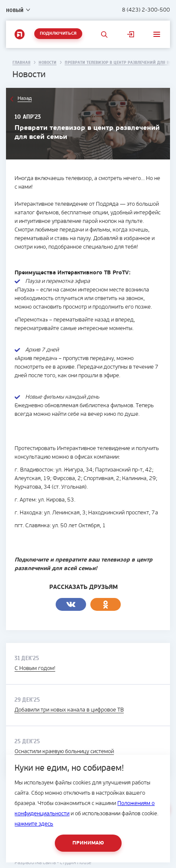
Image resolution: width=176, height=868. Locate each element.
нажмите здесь (34, 824)
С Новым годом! (35, 668)
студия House (76, 863)
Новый (15, 10)
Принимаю (88, 843)
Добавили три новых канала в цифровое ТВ (69, 710)
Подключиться (58, 34)
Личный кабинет (131, 34)
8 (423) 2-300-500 (146, 10)
